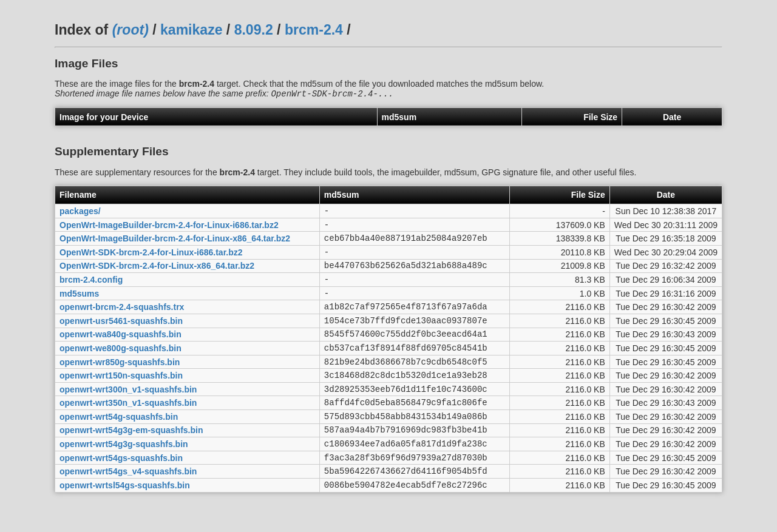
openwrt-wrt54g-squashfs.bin (119, 446)
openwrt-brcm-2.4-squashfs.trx (122, 322)
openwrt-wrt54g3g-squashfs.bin (124, 477)
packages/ (80, 213)
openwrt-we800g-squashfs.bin (120, 368)
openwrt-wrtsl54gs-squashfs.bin (125, 524)
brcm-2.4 (314, 30)
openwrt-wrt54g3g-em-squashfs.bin (131, 462)
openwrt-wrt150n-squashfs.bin (121, 400)
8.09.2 (254, 30)
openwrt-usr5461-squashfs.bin (121, 337)
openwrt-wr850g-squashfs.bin (120, 384)
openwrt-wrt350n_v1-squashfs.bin (128, 431)
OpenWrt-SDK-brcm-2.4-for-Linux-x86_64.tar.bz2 (157, 275)
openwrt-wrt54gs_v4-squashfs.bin (128, 508)
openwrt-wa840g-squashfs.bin (120, 353)
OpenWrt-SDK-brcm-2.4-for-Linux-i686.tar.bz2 (151, 260)
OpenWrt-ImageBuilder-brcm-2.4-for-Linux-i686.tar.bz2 (169, 229)
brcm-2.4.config (91, 291)
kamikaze (191, 30)
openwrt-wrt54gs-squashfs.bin (121, 493)
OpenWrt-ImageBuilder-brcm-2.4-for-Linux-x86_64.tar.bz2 (175, 244)
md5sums (79, 306)
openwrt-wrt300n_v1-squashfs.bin (128, 415)
